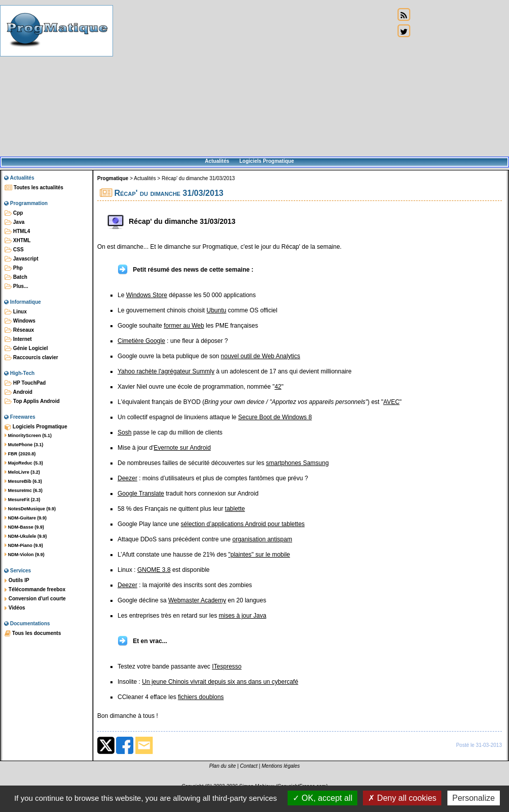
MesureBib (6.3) (23, 481)
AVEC (391, 402)
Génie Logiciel (26, 349)
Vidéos (15, 608)
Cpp (14, 213)
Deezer (128, 478)
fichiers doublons (201, 697)
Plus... (16, 286)
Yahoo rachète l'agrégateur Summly (166, 371)
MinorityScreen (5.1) (28, 436)
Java (15, 222)
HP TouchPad (25, 383)
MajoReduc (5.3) (24, 463)
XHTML (18, 241)
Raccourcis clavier (31, 358)
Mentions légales (281, 766)
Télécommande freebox (35, 590)
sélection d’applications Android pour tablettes (243, 524)
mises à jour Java (243, 616)
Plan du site (222, 766)
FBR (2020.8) (20, 454)
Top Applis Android (32, 401)
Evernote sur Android (182, 448)
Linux (16, 312)
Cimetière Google (141, 341)
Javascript (21, 259)
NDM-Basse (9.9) (24, 527)
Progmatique (113, 178)
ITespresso (227, 666)
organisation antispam (262, 539)
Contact (248, 766)
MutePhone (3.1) (24, 445)
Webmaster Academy (197, 600)
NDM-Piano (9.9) (24, 545)
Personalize (474, 798)
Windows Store (147, 295)
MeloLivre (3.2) (22, 472)
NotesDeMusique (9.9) (30, 509)
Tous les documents (33, 633)
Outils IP (17, 581)
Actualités (217, 161)
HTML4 (17, 231)
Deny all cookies (402, 798)
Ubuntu (217, 310)
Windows (20, 321)
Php (14, 268)
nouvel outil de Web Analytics (261, 356)
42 (278, 387)
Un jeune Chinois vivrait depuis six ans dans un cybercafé (220, 682)
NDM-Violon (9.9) (24, 555)
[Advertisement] (254, 79)
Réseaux (19, 330)
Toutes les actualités (34, 188)
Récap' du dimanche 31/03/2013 (199, 178)
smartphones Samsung (297, 463)
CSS (14, 250)
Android (19, 392)
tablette (235, 509)
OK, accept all (322, 798)
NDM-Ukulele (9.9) (26, 536)
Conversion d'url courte (35, 599)
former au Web (184, 326)
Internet (18, 339)
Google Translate (141, 494)
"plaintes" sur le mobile (259, 555)
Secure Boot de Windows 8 (275, 417)
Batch (16, 277)
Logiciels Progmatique (266, 161)
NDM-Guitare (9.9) (26, 518)
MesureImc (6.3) (24, 490)
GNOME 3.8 (154, 570)
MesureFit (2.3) (22, 500)
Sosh (124, 432)
